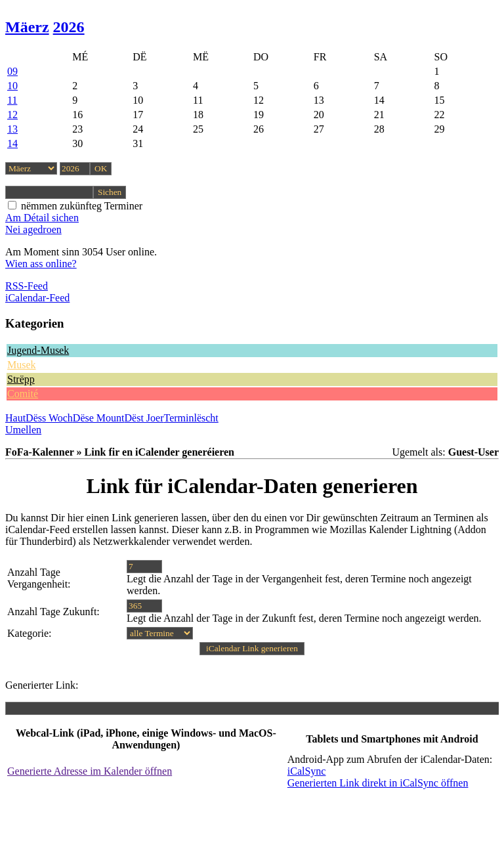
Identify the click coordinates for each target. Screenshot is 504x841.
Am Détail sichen (42, 218)
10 (12, 86)
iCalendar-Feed (37, 298)
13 (12, 129)
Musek (22, 365)
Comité (23, 394)
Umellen (23, 430)
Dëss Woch (49, 418)
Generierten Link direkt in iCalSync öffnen (378, 783)
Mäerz (27, 27)
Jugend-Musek (38, 350)
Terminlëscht (191, 418)
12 (12, 115)
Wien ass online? (41, 264)
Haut (15, 418)
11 (12, 100)
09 (12, 71)
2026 (69, 27)
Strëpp (21, 379)
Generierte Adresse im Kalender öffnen (90, 771)
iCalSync (307, 771)
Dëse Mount (99, 418)
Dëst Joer (144, 418)
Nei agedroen (33, 229)
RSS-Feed (27, 286)
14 (12, 143)
